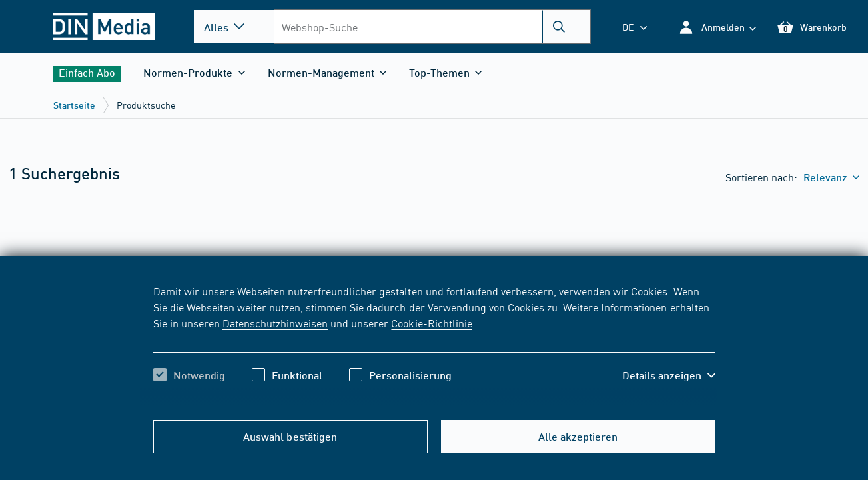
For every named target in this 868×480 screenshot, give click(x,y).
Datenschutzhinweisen (275, 323)
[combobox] (432, 27)
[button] (717, 27)
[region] (434, 345)
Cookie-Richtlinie (431, 323)
